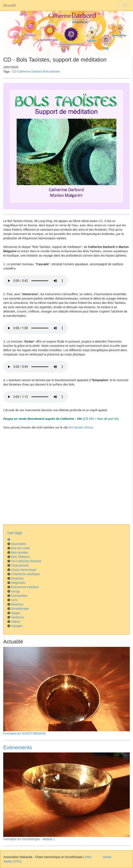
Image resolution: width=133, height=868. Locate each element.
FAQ (19, 861)
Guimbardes (19, 596)
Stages (16, 613)
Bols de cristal (20, 548)
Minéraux (17, 604)
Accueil (9, 5)
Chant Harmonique (24, 570)
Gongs (15, 591)
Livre (14, 600)
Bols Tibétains (20, 557)
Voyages (17, 626)
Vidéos (16, 622)
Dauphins (17, 578)
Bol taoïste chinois (81, 427)
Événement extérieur (25, 587)
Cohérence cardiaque (25, 574)
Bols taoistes (51, 71)
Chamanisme (20, 565)
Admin (107, 857)
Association (19, 544)
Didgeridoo (18, 583)
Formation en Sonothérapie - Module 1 (29, 839)
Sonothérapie (20, 609)
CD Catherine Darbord (27, 71)
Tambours (18, 617)
